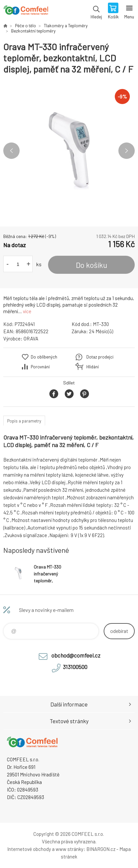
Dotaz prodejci (100, 357)
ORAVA (31, 338)
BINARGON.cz (101, 849)
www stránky (69, 849)
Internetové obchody (29, 849)
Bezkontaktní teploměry (33, 31)
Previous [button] (11, 151)
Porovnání (40, 367)
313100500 (75, 667)
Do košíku (92, 265)
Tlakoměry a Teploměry (66, 26)
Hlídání (93, 367)
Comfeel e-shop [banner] (26, 11)
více (27, 311)
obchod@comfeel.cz (76, 655)
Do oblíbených (44, 357)
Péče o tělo (26, 26)
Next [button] (127, 151)
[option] (69, 151)
